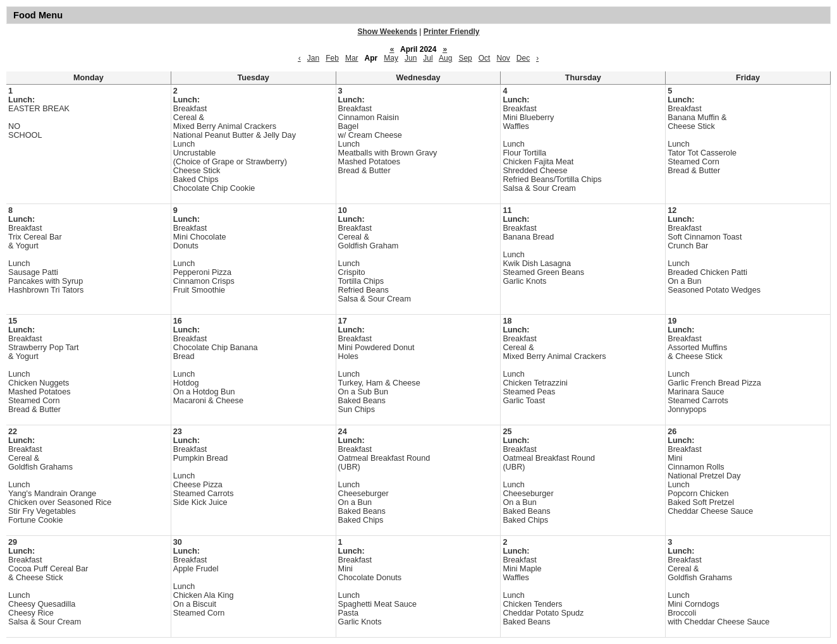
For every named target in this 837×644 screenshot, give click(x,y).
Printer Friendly (452, 32)
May (391, 58)
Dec (523, 58)
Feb (332, 58)
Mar (352, 58)
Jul (428, 58)
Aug (445, 58)
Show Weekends (388, 32)
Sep (465, 58)
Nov (503, 58)
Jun (411, 58)
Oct (485, 58)
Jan (313, 58)
